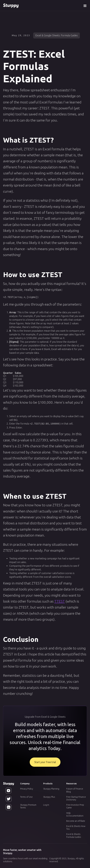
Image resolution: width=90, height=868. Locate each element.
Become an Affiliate (76, 821)
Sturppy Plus (49, 797)
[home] (11, 5)
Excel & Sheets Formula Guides (74, 835)
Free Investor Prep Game (75, 806)
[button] (85, 5)
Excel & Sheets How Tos (76, 827)
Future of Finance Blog (75, 790)
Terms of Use (26, 797)
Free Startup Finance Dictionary (76, 798)
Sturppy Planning (51, 788)
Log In (46, 805)
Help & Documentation (75, 814)
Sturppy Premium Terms (28, 806)
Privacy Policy (27, 788)
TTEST (60, 601)
